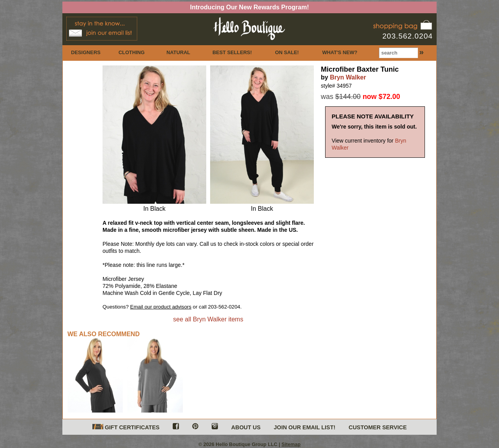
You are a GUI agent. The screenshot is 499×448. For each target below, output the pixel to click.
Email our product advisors (161, 307)
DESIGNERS (86, 52)
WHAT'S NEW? (340, 52)
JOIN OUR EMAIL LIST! (304, 427)
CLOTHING (132, 52)
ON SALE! (287, 52)
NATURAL (178, 52)
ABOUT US (246, 427)
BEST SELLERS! (232, 52)
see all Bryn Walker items (208, 319)
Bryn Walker (348, 77)
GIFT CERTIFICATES (126, 427)
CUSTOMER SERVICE (378, 427)
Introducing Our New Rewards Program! (250, 7)
